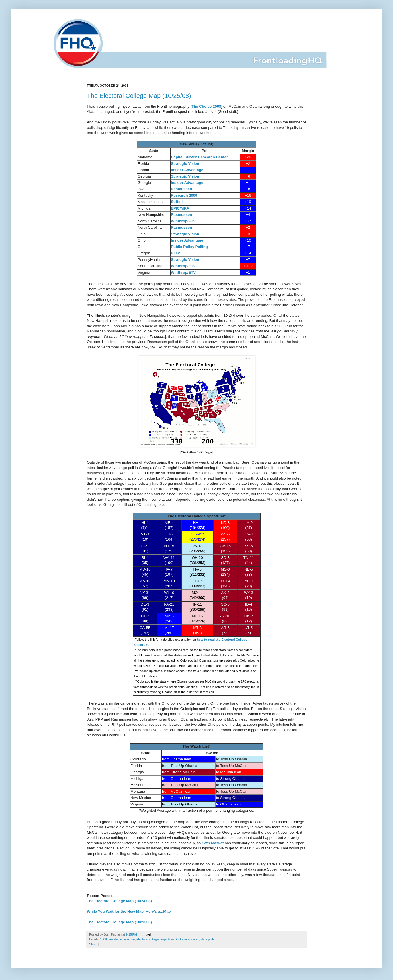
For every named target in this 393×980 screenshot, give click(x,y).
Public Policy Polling (189, 247)
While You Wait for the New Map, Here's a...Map (129, 911)
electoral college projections (155, 939)
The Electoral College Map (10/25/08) (139, 96)
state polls (207, 939)
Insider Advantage (187, 170)
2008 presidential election (117, 939)
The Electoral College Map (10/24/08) (119, 901)
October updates (188, 939)
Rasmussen (181, 215)
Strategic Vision (185, 164)
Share (93, 944)
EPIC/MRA (180, 208)
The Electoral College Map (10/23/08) (119, 922)
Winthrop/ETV (183, 221)
